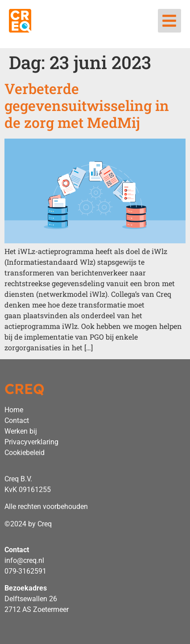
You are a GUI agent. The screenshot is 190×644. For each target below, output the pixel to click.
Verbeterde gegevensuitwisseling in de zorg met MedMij (87, 106)
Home (14, 410)
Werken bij (21, 431)
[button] (170, 21)
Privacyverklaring (31, 442)
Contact (17, 420)
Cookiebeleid (25, 453)
